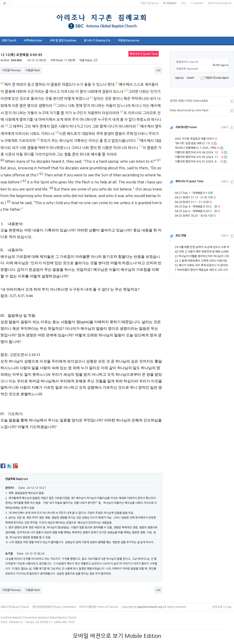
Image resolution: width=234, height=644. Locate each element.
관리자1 (10, 488)
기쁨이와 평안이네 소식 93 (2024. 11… (198, 157)
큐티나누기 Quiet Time (189, 181)
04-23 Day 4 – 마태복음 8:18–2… (194, 207)
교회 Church (9, 41)
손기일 (9, 554)
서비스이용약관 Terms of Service (99, 607)
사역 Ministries (33, 41)
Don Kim (17, 60)
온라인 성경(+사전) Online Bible (189, 101)
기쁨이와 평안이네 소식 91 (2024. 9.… (197, 162)
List (158, 70)
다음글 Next (33, 70)
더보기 (225, 127)
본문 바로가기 (0, 0)
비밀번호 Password (187, 69)
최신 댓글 (181, 236)
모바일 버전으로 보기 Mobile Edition (117, 636)
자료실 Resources (129, 41)
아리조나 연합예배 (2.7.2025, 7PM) (196, 148)
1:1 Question (197, 3)
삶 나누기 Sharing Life (97, 41)
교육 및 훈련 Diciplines (63, 41)
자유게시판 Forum (186, 127)
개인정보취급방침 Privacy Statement (54, 607)
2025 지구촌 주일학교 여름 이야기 (194, 139)
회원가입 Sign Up (150, 3)
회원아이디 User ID (187, 62)
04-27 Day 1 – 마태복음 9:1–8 (192, 193)
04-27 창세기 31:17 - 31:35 (192, 198)
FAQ (183, 3)
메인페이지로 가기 (5, 3)
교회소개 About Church (15, 607)
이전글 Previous (12, 70)
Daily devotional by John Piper (189, 110)
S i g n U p (179, 78)
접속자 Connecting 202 (220, 3)
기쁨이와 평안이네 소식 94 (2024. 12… (198, 152)
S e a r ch (190, 78)
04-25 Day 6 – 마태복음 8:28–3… (194, 211)
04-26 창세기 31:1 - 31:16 (190, 202)
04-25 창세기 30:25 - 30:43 (192, 216)
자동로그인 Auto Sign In (217, 78)
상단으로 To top (222, 607)
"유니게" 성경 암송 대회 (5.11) (192, 143)
